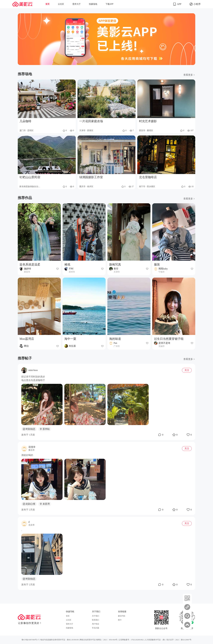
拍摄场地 (93, 4)
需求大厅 (76, 4)
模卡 (120, 620)
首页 (47, 4)
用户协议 (96, 624)
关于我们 (96, 616)
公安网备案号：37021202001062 (131, 640)
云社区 (61, 4)
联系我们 (96, 620)
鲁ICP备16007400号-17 (30, 640)
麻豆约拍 (122, 616)
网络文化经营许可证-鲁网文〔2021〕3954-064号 (99, 640)
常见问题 (96, 628)
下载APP (109, 4)
